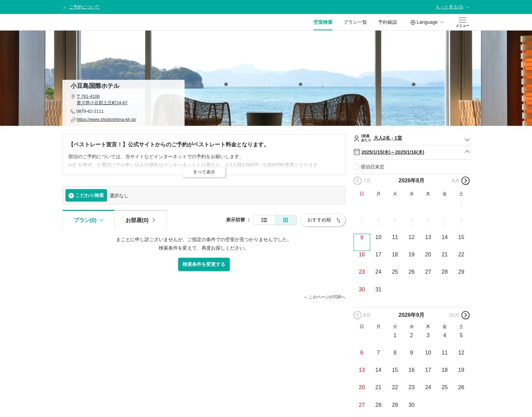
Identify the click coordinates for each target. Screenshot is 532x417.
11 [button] (395, 237)
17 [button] (378, 255)
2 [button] (362, 220)
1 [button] (461, 203)
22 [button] (461, 255)
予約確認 (387, 22)
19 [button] (412, 255)
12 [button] (412, 237)
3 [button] (378, 220)
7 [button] (445, 220)
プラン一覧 (355, 22)
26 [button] (412, 272)
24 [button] (378, 272)
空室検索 (323, 22)
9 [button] (362, 238)
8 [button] (461, 220)
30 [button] (362, 289)
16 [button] (362, 255)
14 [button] (445, 237)
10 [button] (378, 237)
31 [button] (378, 289)
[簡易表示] (286, 220)
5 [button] (412, 220)
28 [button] (445, 272)
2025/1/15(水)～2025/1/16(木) (412, 152)
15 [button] (461, 237)
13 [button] (428, 237)
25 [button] (395, 272)
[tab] (140, 220)
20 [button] (428, 255)
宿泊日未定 (373, 167)
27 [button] (428, 272)
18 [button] (395, 255)
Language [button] (427, 22)
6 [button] (428, 220)
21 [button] (445, 255)
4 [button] (395, 220)
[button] (123, 100)
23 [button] (362, 272)
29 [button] (461, 272)
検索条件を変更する (204, 264)
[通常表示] (264, 220)
